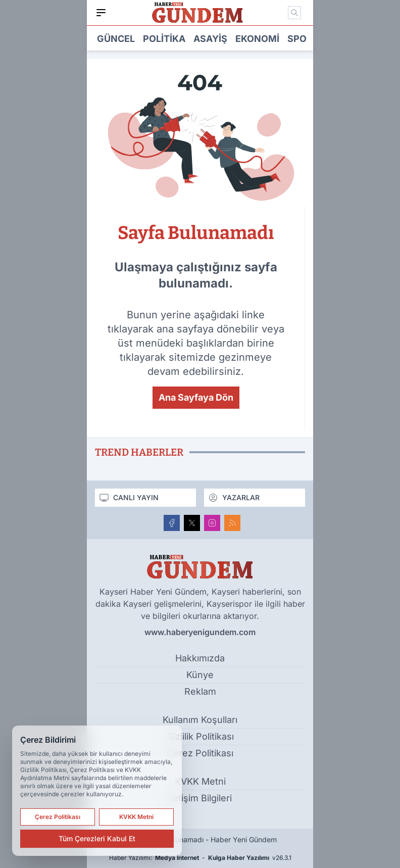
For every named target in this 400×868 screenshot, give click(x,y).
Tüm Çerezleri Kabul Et (97, 838)
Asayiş (210, 39)
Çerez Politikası (200, 753)
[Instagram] (212, 523)
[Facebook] (172, 523)
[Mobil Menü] (101, 13)
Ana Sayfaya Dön (196, 397)
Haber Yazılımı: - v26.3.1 (200, 858)
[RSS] (232, 523)
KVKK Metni (200, 781)
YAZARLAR (234, 498)
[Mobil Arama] (294, 13)
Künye (200, 675)
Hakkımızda (200, 658)
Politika (164, 39)
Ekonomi (257, 39)
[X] (192, 523)
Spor (300, 39)
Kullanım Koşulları (200, 720)
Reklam (200, 691)
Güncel (116, 39)
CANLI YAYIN (129, 498)
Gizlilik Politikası (200, 736)
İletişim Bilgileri (200, 798)
